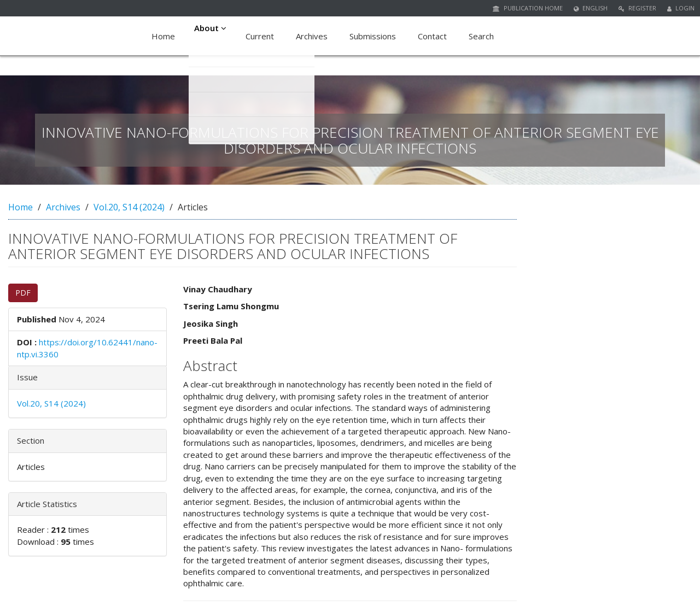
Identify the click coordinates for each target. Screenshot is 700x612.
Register (637, 8)
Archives (315, 36)
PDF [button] (23, 293)
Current (263, 36)
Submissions (376, 36)
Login (681, 8)
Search (485, 36)
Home (163, 36)
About (212, 36)
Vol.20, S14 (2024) (129, 207)
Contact (436, 36)
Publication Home (528, 8)
